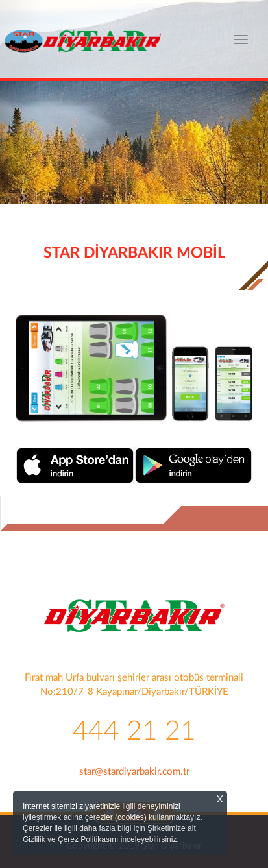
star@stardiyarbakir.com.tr (134, 772)
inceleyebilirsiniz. (150, 839)
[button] (20, 165)
